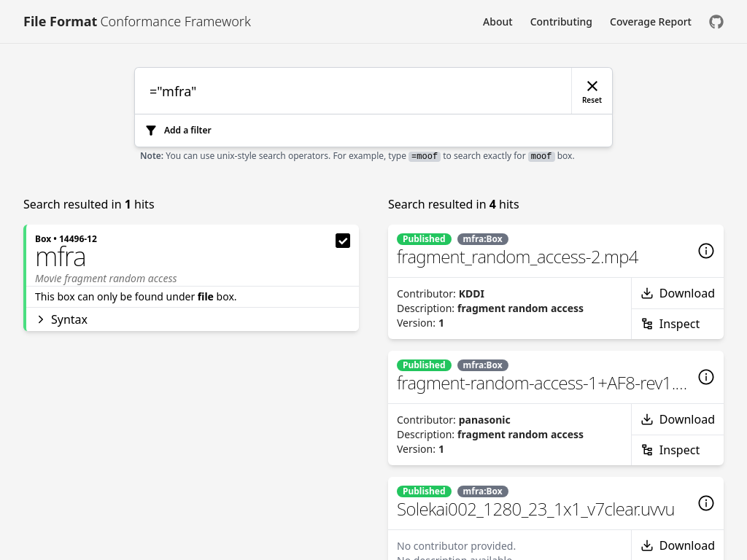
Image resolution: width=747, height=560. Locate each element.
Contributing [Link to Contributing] (561, 22)
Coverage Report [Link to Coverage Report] (651, 22)
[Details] (706, 251)
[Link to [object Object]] (137, 22)
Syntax (61, 319)
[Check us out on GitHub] (716, 22)
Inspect (670, 324)
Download (678, 293)
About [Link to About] (498, 22)
